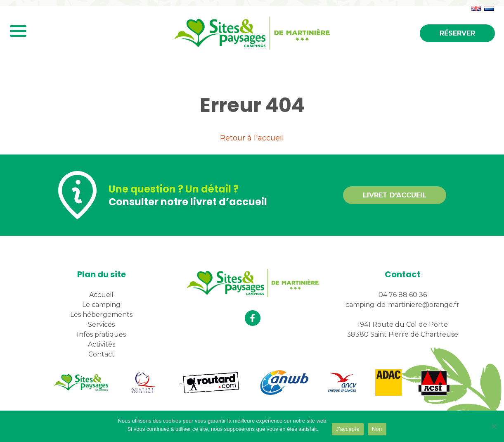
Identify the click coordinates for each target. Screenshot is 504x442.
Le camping (101, 305)
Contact (102, 354)
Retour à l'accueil (252, 138)
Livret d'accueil (395, 195)
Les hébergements (101, 315)
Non (377, 429)
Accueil (101, 295)
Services (101, 324)
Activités (102, 344)
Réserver (457, 33)
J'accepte (348, 429)
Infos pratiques (101, 334)
